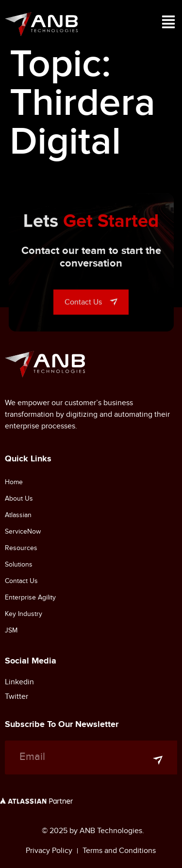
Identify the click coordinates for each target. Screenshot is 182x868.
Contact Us (21, 581)
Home (14, 482)
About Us (19, 498)
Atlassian (18, 515)
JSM (11, 630)
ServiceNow (23, 531)
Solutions (19, 564)
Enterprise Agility (30, 597)
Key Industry (24, 614)
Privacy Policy (49, 851)
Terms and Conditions (119, 851)
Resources (21, 548)
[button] (168, 24)
